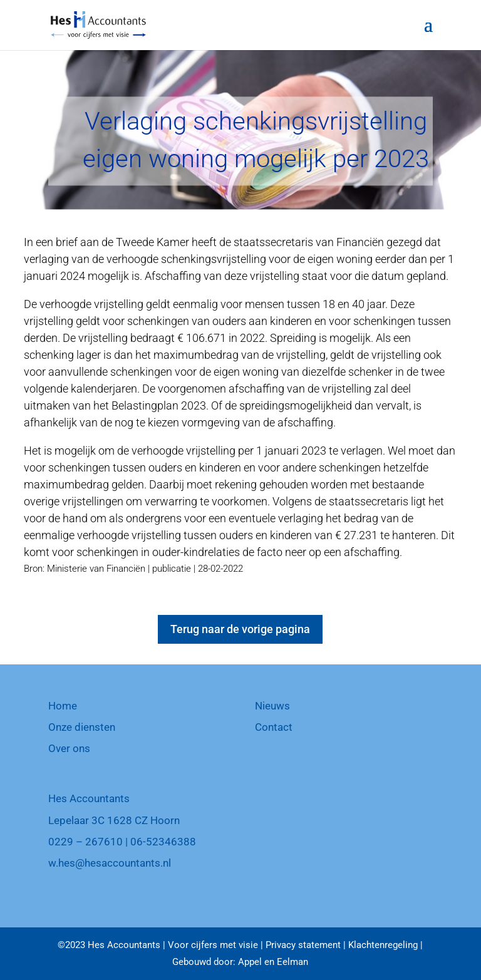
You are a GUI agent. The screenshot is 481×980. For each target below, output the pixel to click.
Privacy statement (303, 945)
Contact (274, 727)
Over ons (69, 748)
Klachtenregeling (383, 945)
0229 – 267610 (85, 842)
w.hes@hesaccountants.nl (110, 863)
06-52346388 (163, 842)
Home (63, 706)
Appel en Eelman (273, 962)
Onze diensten (82, 727)
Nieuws (272, 706)
